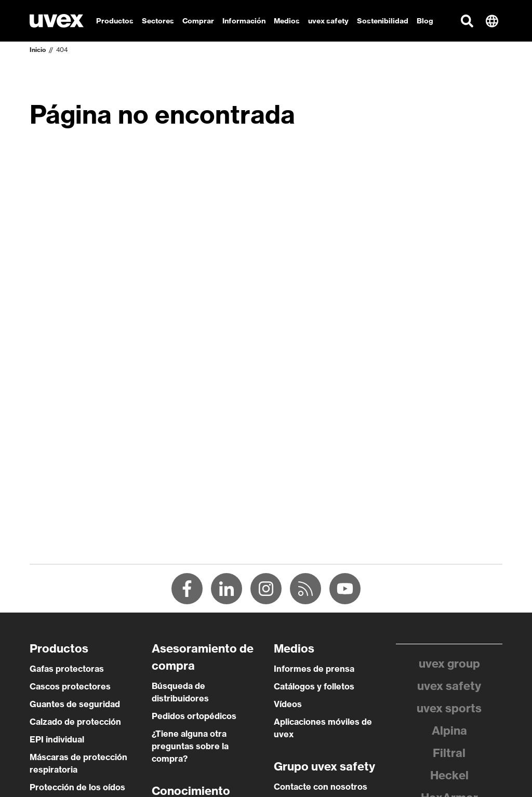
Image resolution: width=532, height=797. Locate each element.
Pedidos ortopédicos (194, 716)
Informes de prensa (314, 669)
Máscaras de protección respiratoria (78, 763)
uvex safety (449, 686)
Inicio (38, 50)
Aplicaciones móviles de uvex (323, 728)
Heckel (449, 775)
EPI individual (57, 739)
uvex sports (449, 708)
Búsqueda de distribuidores (180, 692)
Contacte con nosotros (321, 787)
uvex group (449, 663)
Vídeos (288, 704)
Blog (425, 21)
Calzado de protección (75, 722)
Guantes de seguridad (75, 704)
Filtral (449, 753)
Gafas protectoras (67, 669)
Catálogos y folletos (314, 686)
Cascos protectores (70, 686)
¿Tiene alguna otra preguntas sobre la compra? (190, 746)
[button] (467, 21)
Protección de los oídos (77, 787)
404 (62, 50)
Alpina (449, 730)
